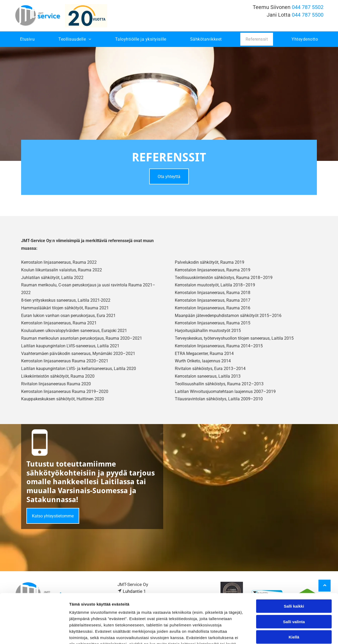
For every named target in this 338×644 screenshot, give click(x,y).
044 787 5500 (308, 15)
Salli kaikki (294, 562)
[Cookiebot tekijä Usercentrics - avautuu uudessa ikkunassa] (34, 634)
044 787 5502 (308, 7)
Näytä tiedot (282, 634)
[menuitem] (27, 39)
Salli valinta (294, 578)
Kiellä (294, 593)
